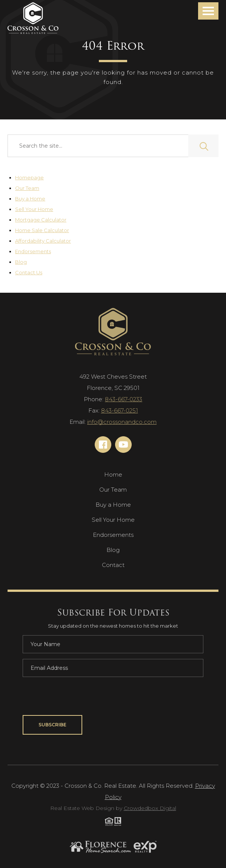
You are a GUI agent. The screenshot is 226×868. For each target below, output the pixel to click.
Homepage (29, 177)
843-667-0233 (124, 399)
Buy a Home (30, 199)
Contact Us (29, 272)
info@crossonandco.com (122, 422)
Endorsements (33, 251)
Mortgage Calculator (41, 220)
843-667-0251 (120, 410)
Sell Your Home (34, 209)
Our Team (27, 188)
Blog (21, 262)
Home (113, 474)
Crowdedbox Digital (150, 808)
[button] (208, 11)
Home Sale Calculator (42, 230)
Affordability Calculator (43, 241)
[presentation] (80, 697)
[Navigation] (33, 18)
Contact (113, 565)
